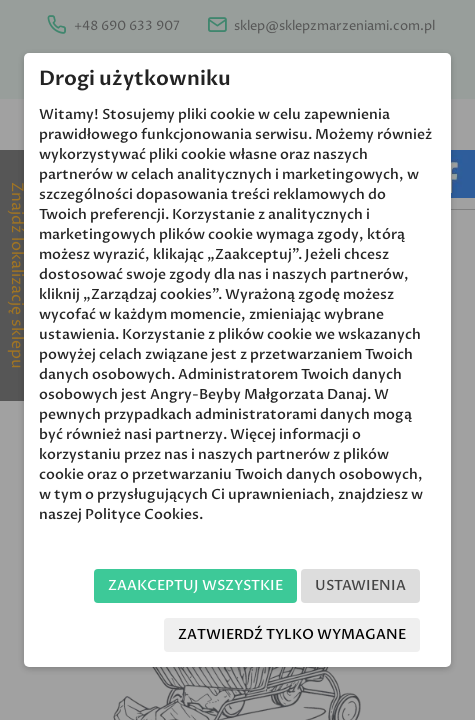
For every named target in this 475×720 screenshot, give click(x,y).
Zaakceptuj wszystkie (195, 585)
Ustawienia (360, 585)
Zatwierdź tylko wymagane (292, 634)
